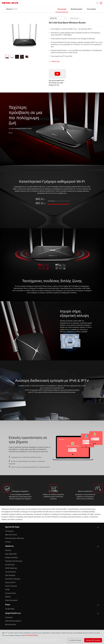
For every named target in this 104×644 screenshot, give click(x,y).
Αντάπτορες (10, 565)
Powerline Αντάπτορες (14, 561)
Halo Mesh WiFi (11, 554)
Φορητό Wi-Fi (10, 582)
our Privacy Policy (31, 635)
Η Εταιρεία (9, 531)
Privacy (8, 542)
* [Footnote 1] (2, 509)
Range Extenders (12, 557)
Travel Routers (11, 572)
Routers (9, 9)
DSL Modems (10, 575)
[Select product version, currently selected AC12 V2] (58, 18)
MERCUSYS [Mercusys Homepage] (10, 3)
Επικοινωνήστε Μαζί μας (15, 538)
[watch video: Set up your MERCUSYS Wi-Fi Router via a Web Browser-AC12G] (57, 74)
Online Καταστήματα (13, 621)
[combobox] (58, 18)
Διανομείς (9, 617)
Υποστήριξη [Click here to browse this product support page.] (91, 9)
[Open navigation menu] (101, 3)
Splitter (8, 597)
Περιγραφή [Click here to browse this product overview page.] (62, 9)
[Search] (97, 3)
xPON (7, 589)
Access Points (10, 593)
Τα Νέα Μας (10, 609)
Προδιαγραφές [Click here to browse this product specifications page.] (76, 9)
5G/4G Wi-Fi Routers (13, 579)
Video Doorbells (11, 600)
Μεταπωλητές (11, 624)
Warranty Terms (11, 535)
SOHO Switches (11, 568)
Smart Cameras (11, 586)
